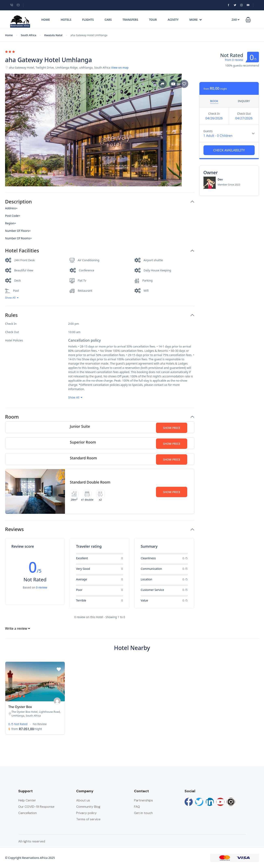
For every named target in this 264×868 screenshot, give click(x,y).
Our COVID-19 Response (36, 807)
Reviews (14, 529)
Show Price (172, 428)
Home (45, 20)
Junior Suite (80, 426)
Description (18, 202)
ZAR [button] (236, 20)
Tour (153, 20)
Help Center (27, 800)
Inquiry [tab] (244, 101)
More (196, 20)
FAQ (137, 807)
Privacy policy (86, 813)
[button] (248, 20)
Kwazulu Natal (53, 35)
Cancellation (28, 813)
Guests (208, 131)
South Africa (28, 35)
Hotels (66, 20)
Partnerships (143, 800)
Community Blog (88, 807)
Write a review (18, 628)
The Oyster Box (20, 707)
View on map (120, 67)
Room (12, 417)
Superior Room (83, 442)
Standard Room (83, 458)
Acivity (173, 20)
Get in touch (143, 813)
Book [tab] (214, 101)
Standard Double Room (90, 482)
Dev (220, 179)
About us (83, 800)
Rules (11, 315)
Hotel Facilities (22, 251)
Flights (88, 20)
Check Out (244, 114)
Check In (214, 114)
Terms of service (88, 819)
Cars (108, 20)
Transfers (130, 20)
